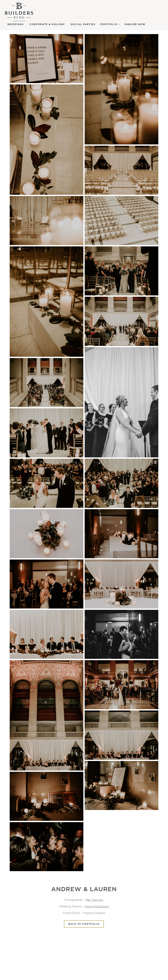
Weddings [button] (15, 24)
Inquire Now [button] (135, 24)
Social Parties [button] (83, 24)
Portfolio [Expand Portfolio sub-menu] (110, 24)
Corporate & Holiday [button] (47, 24)
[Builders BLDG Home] (23, 12)
